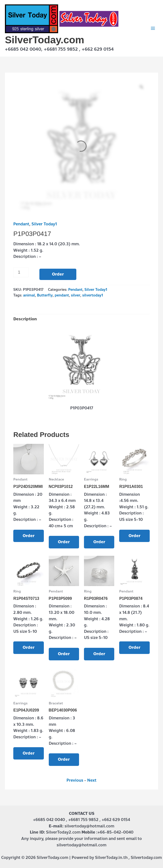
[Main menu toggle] (153, 28)
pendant (62, 295)
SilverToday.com (45, 40)
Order (58, 274)
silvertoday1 (93, 295)
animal (29, 295)
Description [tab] (25, 319)
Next (92, 780)
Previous (75, 780)
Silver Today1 (44, 224)
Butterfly (45, 295)
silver (76, 295)
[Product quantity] (21, 272)
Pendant (21, 224)
